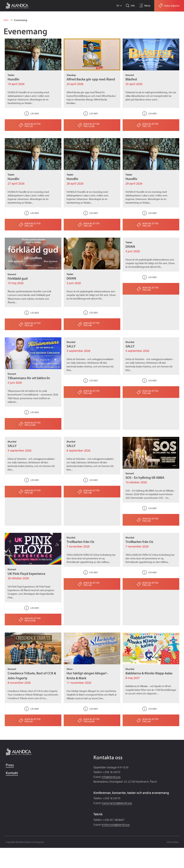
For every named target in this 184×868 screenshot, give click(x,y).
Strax (176, 842)
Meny (147, 6)
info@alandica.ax (111, 777)
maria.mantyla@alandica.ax (117, 803)
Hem (6, 20)
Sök (132, 6)
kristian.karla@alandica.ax (116, 824)
